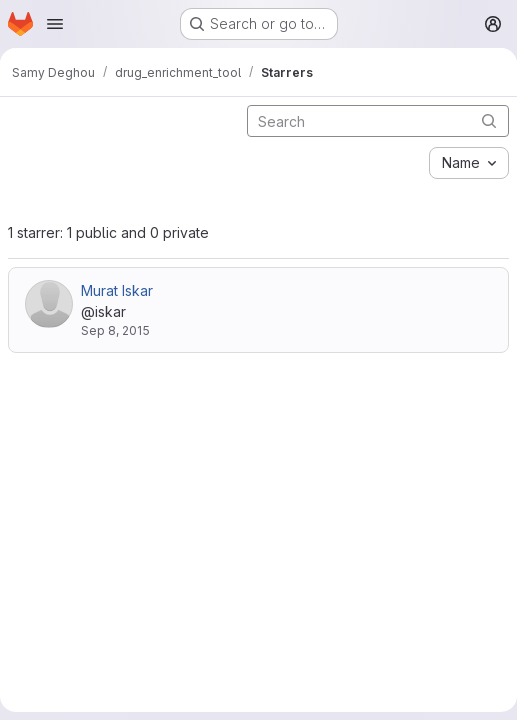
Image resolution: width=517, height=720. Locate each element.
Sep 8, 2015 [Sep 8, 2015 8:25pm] (115, 330)
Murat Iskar (117, 290)
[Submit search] (489, 120)
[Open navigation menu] (55, 24)
